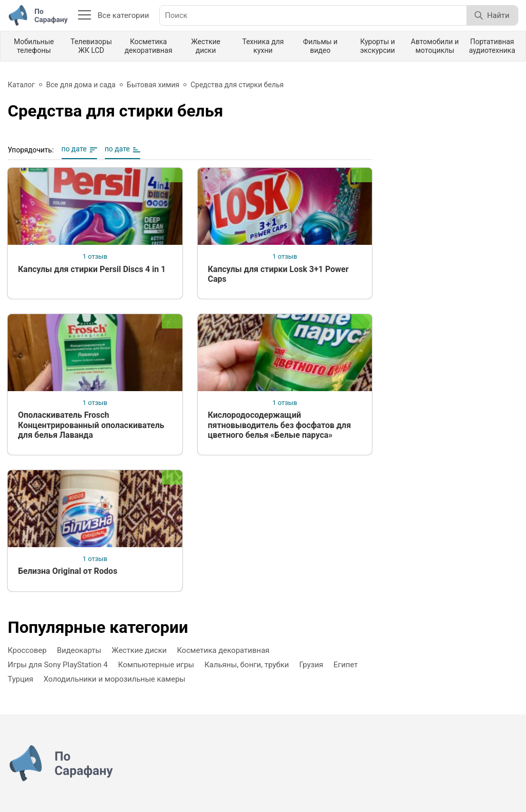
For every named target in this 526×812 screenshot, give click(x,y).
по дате (74, 149)
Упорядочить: (31, 150)
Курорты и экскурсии (378, 46)
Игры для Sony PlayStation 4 (58, 665)
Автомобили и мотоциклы (435, 46)
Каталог (21, 85)
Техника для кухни (263, 46)
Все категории (114, 15)
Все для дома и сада (81, 85)
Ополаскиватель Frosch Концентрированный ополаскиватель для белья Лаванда (91, 425)
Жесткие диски (206, 46)
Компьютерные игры (156, 665)
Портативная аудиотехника (492, 46)
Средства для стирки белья (237, 85)
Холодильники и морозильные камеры (115, 679)
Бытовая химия (153, 85)
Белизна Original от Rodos (68, 571)
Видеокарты (79, 650)
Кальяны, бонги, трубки (247, 665)
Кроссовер (27, 650)
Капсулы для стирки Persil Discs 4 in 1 (92, 269)
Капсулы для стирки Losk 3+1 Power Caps (278, 274)
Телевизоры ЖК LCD (91, 46)
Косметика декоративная (149, 46)
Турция (21, 679)
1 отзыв (95, 256)
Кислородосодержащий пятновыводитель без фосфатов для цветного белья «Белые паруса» (280, 425)
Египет (345, 665)
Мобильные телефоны (34, 46)
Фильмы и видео (320, 46)
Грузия (312, 665)
